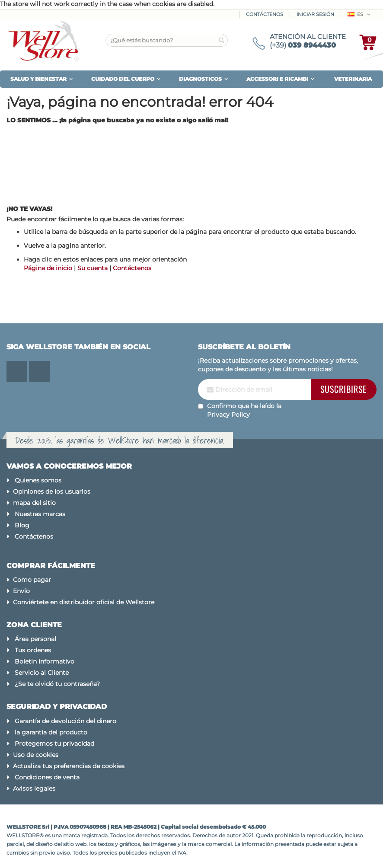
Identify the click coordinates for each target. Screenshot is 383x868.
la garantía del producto (51, 732)
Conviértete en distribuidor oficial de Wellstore (84, 602)
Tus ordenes (33, 650)
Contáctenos (265, 14)
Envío (21, 591)
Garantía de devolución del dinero (65, 721)
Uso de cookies (36, 755)
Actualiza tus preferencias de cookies (69, 766)
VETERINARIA (353, 79)
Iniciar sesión (315, 14)
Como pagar (32, 580)
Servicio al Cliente (42, 673)
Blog (22, 525)
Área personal (35, 639)
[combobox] (167, 40)
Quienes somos (38, 480)
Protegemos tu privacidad (54, 744)
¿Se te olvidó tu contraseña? (57, 684)
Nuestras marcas (40, 514)
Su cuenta (93, 268)
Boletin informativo (45, 661)
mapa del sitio (34, 503)
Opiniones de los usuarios (52, 491)
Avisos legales (34, 788)
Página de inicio (48, 268)
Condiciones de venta (47, 777)
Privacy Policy (228, 415)
